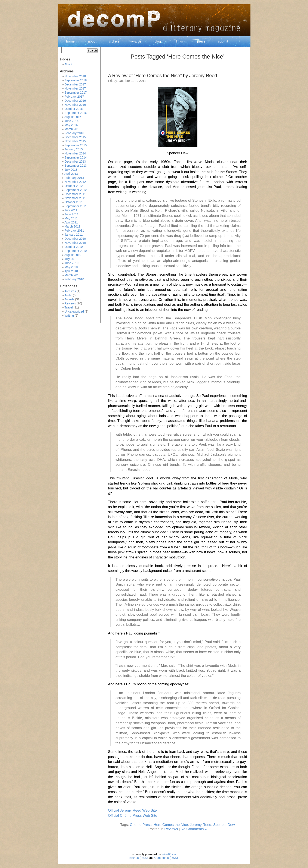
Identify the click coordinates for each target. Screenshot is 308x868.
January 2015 (74, 149)
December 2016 (75, 101)
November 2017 (75, 88)
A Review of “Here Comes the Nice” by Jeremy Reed (163, 76)
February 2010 (74, 279)
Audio (68, 295)
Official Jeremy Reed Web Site (132, 810)
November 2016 (75, 105)
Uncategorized (74, 311)
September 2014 (76, 157)
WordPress (169, 854)
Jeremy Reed (201, 825)
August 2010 (73, 255)
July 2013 (71, 170)
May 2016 (71, 125)
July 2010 (71, 259)
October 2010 (74, 247)
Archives (70, 291)
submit (223, 41)
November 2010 (75, 243)
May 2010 (71, 267)
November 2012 (75, 182)
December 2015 (75, 137)
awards (136, 41)
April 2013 (71, 174)
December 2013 (75, 162)
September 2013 (76, 166)
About (68, 64)
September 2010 (76, 251)
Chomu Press (141, 825)
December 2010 (75, 239)
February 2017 (74, 97)
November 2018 (75, 76)
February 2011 (74, 231)
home (70, 41)
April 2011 (71, 222)
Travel (68, 307)
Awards (69, 299)
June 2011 (72, 214)
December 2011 (75, 194)
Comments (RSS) (166, 858)
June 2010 (72, 263)
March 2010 (73, 275)
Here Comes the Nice (171, 825)
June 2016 (72, 121)
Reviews (171, 829)
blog (158, 41)
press (201, 41)
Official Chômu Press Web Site (133, 816)
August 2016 (73, 117)
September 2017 (76, 93)
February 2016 (74, 133)
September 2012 (76, 190)
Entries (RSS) (139, 858)
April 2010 (71, 271)
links (179, 41)
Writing (69, 316)
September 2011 (76, 206)
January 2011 (74, 235)
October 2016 (74, 109)
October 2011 (74, 202)
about (92, 41)
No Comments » (194, 829)
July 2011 (71, 210)
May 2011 (71, 218)
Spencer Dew (224, 825)
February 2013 (74, 178)
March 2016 (73, 129)
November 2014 (75, 153)
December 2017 (75, 84)
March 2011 (73, 226)
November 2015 (75, 141)
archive (114, 41)
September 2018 (76, 80)
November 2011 (75, 198)
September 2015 (76, 145)
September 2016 (76, 113)
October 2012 (74, 186)
